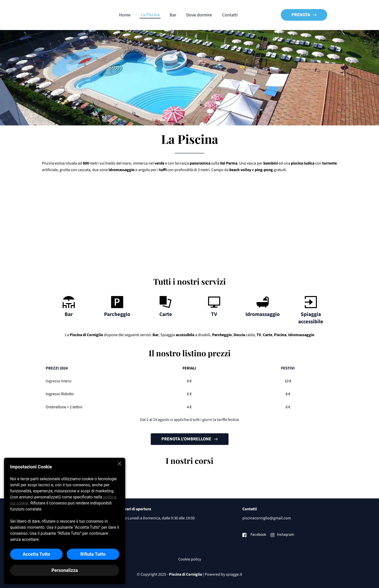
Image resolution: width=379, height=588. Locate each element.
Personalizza (65, 570)
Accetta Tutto (36, 554)
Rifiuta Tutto (93, 554)
